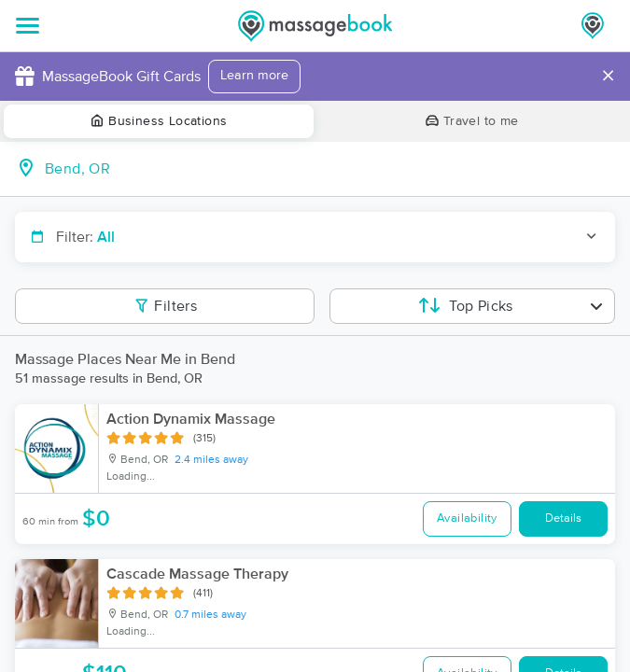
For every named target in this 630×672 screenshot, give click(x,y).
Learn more (254, 76)
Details (563, 518)
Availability (467, 518)
